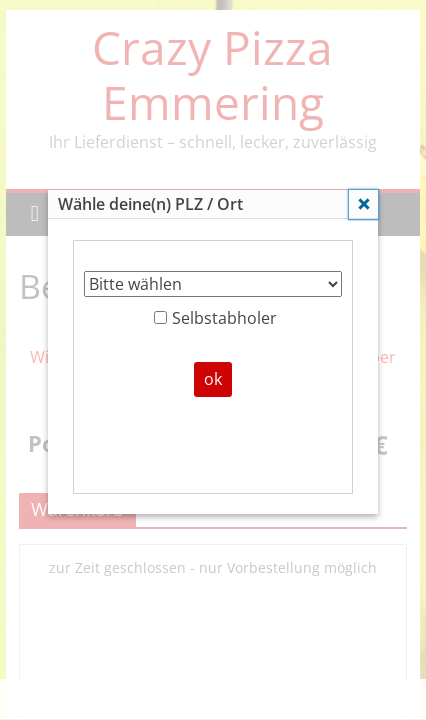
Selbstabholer (215, 318)
